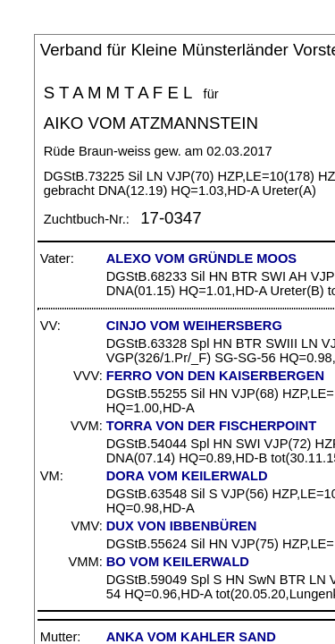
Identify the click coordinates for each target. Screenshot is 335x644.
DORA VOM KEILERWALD (187, 476)
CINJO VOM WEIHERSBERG (194, 326)
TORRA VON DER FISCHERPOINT (211, 426)
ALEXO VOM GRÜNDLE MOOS (201, 258)
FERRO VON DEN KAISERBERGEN (215, 376)
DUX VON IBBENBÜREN (182, 526)
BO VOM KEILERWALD (178, 562)
